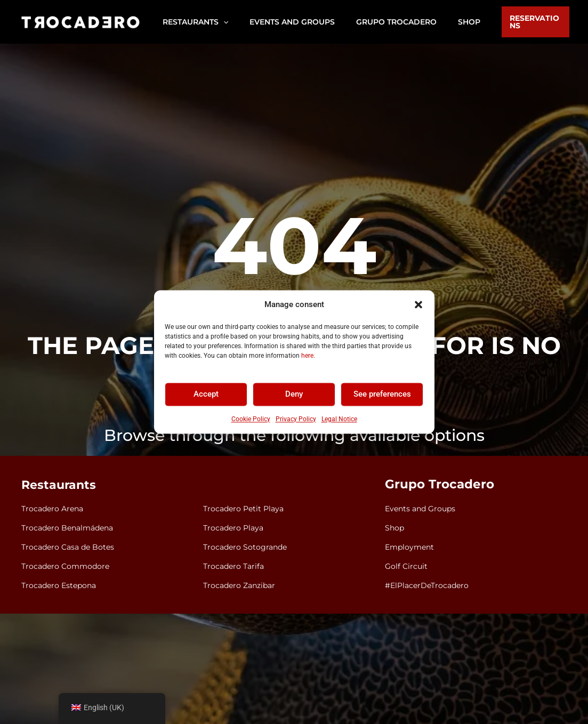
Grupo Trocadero (436, 485)
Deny (294, 395)
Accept (206, 395)
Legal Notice (339, 419)
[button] (418, 305)
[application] (220, 22)
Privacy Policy (296, 419)
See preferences (382, 395)
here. (308, 356)
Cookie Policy (251, 419)
